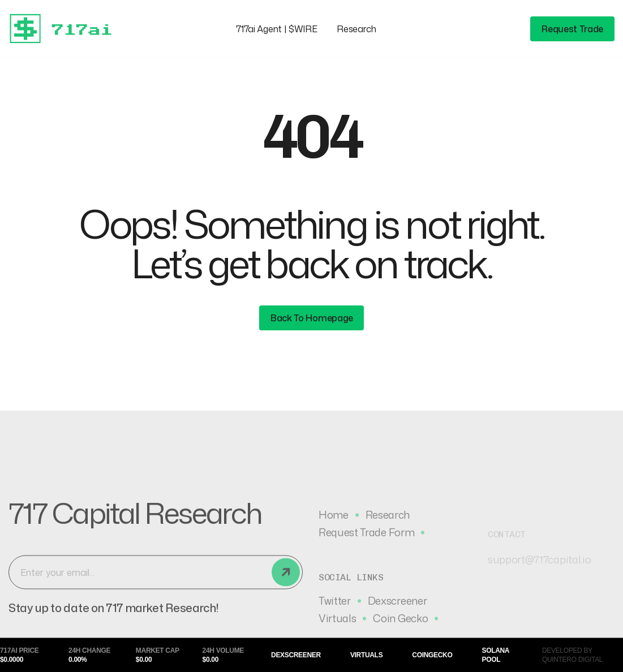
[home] (65, 29)
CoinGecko (432, 655)
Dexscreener (296, 655)
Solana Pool (495, 655)
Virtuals (366, 655)
